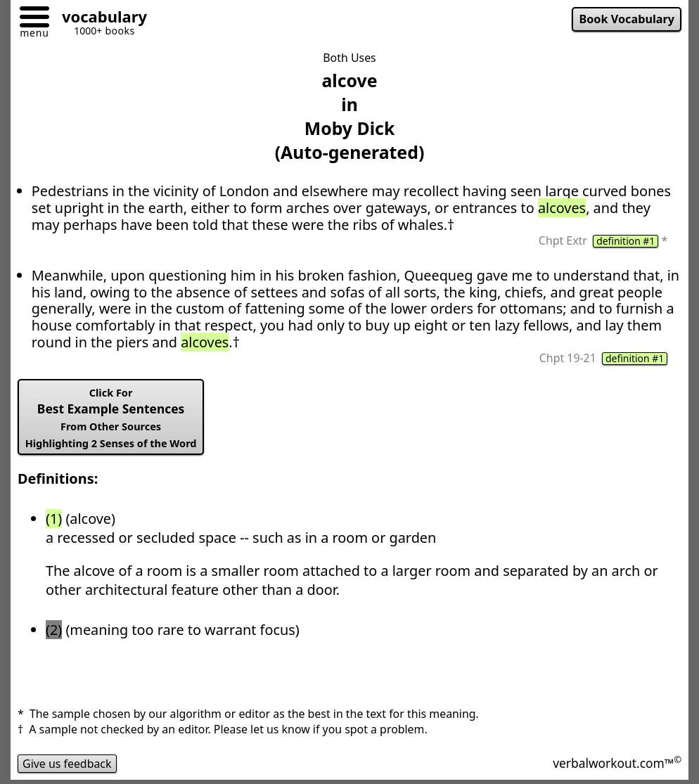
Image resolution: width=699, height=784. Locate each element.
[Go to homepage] (99, 19)
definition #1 (626, 241)
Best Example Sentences (111, 418)
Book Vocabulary (627, 19)
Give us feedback (67, 764)
